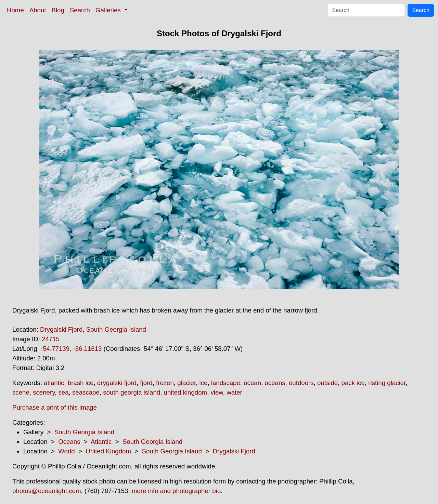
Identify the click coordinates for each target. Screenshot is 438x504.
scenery (44, 392)
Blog (58, 10)
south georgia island (132, 392)
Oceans (69, 442)
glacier (186, 383)
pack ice (353, 383)
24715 (51, 339)
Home (15, 10)
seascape (86, 392)
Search (80, 10)
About (38, 10)
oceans (275, 383)
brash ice (81, 383)
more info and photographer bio (176, 491)
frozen (165, 383)
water (234, 392)
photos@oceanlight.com (47, 491)
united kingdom (186, 392)
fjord (146, 383)
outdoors (301, 383)
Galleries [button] (109, 10)
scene (21, 392)
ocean (252, 383)
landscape (226, 383)
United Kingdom (108, 451)
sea (64, 392)
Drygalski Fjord (61, 329)
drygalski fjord (117, 383)
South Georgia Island (116, 329)
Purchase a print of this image (55, 407)
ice (204, 383)
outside (327, 383)
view (217, 392)
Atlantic (101, 442)
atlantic (54, 383)
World (66, 451)
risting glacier (387, 383)
